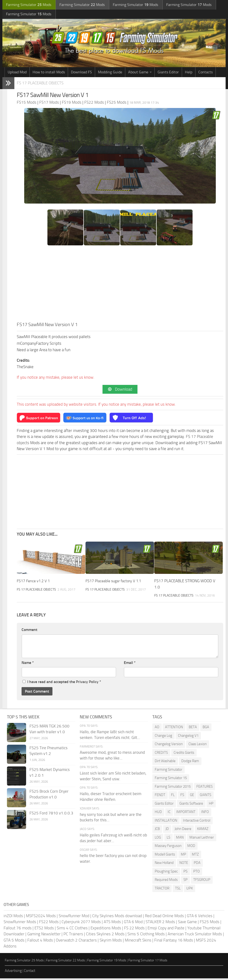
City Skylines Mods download (117, 917)
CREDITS (161, 754)
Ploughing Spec (166, 873)
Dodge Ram (190, 763)
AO (157, 729)
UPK (190, 890)
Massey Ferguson (168, 847)
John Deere (183, 830)
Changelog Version (169, 746)
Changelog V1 (188, 737)
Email (130, 664)
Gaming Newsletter (44, 936)
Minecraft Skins (138, 942)
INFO (205, 813)
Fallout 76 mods (18, 930)
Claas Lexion (198, 746)
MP (183, 856)
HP (211, 805)
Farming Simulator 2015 (173, 788)
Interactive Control (197, 822)
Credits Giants (184, 754)
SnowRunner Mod (74, 917)
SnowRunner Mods (20, 923)
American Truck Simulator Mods (195, 936)
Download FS (81, 73)
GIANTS (205, 797)
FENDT (160, 797)
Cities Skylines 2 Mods (105, 936)
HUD (158, 813)
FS (182, 797)
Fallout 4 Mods (40, 942)
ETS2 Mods (44, 930)
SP (185, 881)
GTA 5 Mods (14, 942)
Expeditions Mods (106, 930)
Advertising (13, 972)
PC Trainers (73, 936)
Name (28, 664)
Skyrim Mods (111, 942)
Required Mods (166, 881)
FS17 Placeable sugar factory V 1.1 (115, 582)
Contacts (205, 73)
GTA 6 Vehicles (200, 917)
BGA (206, 729)
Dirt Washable (165, 763)
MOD (191, 847)
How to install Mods (49, 73)
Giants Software (191, 805)
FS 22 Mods (134, 930)
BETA (193, 729)
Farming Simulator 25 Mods (24, 962)
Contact (30, 972)
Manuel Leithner (202, 839)
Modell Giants (165, 856)
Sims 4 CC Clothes (72, 930)
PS (185, 873)
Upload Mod (17, 73)
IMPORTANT (186, 813)
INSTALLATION (166, 822)
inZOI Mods (13, 917)
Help (189, 73)
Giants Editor (168, 73)
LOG (158, 839)
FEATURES (205, 788)
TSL (178, 890)
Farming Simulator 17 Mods (148, 962)
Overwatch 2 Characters (76, 942)
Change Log (163, 737)
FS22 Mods (49, 923)
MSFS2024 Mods (41, 917)
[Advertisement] (120, 286)
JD (167, 830)
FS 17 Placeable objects (43, 84)
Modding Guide (110, 73)
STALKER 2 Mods (160, 923)
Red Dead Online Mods (164, 917)
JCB (157, 830)
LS (168, 839)
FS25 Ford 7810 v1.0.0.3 (51, 815)
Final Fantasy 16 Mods (174, 942)
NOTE (184, 864)
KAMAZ (203, 830)
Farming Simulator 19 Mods (107, 962)
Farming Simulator (168, 771)
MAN (180, 839)
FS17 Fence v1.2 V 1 (35, 582)
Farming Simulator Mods (28, 5)
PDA (197, 864)
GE (192, 797)
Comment (29, 631)
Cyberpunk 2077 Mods (81, 923)
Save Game (187, 923)
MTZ (195, 856)
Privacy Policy (87, 683)
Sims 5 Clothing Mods (146, 936)
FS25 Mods (210, 923)
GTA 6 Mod (133, 923)
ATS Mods (112, 923)
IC (169, 813)
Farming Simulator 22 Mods (66, 962)
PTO (197, 873)
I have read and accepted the (62, 683)
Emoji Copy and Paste (166, 930)
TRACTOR (162, 890)
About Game (138, 73)
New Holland (164, 864)
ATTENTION (174, 729)
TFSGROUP (202, 881)
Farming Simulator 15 (171, 780)
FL (173, 797)
